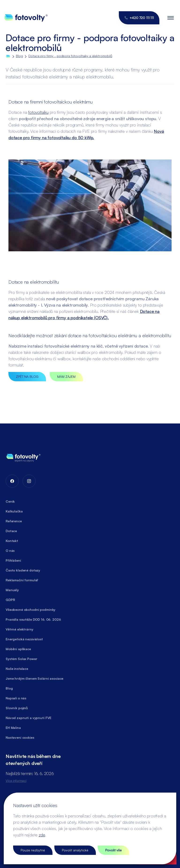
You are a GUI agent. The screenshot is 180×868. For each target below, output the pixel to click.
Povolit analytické (75, 850)
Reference (14, 521)
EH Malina (13, 728)
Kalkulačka (14, 511)
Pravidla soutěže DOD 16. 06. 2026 (33, 619)
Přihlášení (13, 560)
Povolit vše (113, 850)
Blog (19, 56)
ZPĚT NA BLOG (27, 377)
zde (42, 835)
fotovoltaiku (38, 112)
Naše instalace (17, 669)
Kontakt (12, 541)
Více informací (16, 781)
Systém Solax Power (21, 659)
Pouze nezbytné (33, 850)
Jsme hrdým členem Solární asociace (34, 678)
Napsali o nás (16, 698)
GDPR (10, 600)
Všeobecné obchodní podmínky (30, 610)
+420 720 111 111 (139, 18)
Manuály (12, 590)
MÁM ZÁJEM (66, 377)
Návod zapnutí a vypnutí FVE (28, 718)
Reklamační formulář (22, 580)
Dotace (11, 531)
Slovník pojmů (17, 708)
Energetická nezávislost (24, 639)
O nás (10, 551)
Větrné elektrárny (19, 629)
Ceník (10, 501)
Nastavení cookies (20, 737)
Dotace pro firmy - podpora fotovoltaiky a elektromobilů (70, 56)
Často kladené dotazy (23, 570)
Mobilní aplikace (18, 649)
